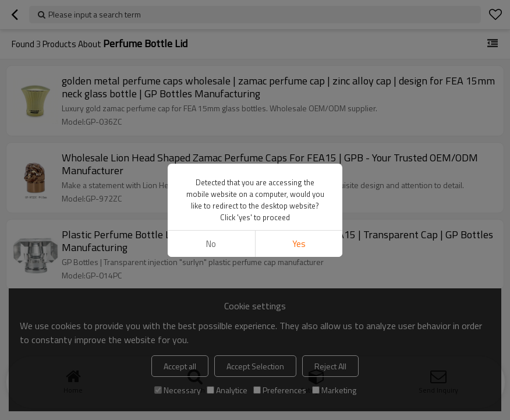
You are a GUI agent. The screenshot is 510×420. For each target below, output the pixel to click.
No (211, 244)
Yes (299, 244)
